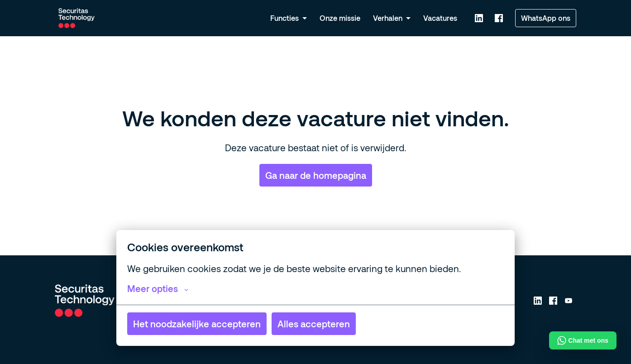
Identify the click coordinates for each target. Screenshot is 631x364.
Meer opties (158, 288)
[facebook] (499, 18)
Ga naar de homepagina (316, 175)
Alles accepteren (314, 324)
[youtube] (569, 301)
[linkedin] (479, 18)
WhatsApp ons (546, 18)
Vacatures (440, 18)
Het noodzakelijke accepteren (197, 324)
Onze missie (340, 18)
